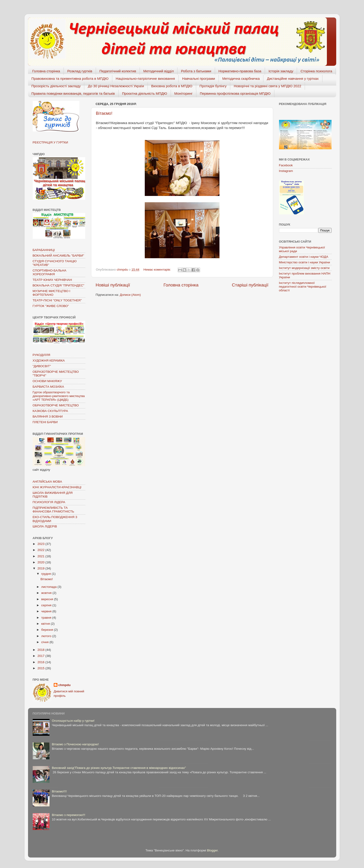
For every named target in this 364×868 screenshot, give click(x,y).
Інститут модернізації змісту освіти (304, 268)
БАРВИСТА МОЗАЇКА (48, 387)
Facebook (286, 165)
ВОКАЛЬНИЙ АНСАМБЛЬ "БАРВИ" (58, 256)
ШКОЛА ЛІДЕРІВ (45, 526)
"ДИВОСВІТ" (42, 366)
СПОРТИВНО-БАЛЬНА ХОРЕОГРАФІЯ (49, 272)
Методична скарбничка (241, 78)
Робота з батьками (196, 71)
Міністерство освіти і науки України (305, 262)
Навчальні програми (199, 78)
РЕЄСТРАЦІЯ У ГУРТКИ (50, 142)
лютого (47, 636)
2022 (41, 550)
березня (48, 630)
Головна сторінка (46, 71)
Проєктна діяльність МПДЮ (145, 93)
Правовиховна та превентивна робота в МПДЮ (70, 78)
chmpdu (65, 685)
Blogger (212, 850)
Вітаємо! (104, 113)
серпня (47, 605)
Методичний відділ (159, 71)
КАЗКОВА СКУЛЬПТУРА (50, 411)
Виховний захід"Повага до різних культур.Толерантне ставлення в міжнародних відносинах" (119, 768)
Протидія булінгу (213, 86)
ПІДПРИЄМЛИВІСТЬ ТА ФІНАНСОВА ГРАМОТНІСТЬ (53, 510)
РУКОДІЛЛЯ (42, 355)
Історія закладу (281, 71)
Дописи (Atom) (130, 295)
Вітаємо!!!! (59, 791)
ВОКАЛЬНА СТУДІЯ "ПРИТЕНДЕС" (58, 285)
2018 (41, 650)
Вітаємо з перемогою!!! (69, 815)
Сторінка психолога (316, 71)
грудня (47, 574)
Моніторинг (184, 93)
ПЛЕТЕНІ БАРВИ (45, 422)
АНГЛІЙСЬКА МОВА (47, 482)
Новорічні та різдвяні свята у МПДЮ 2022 (267, 86)
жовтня (47, 593)
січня (45, 642)
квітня (46, 624)
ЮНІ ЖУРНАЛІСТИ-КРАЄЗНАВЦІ (57, 487)
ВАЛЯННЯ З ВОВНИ (48, 417)
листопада (49, 587)
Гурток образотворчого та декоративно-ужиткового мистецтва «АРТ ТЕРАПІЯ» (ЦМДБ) (59, 396)
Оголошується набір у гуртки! (73, 721)
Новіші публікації (113, 285)
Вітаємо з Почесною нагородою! (75, 744)
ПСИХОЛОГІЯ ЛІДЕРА (49, 502)
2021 (41, 556)
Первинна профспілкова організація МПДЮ (235, 93)
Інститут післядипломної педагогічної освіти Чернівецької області (303, 287)
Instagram (286, 171)
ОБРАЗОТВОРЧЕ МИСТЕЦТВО (56, 405)
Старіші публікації (250, 285)
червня (47, 611)
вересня (48, 599)
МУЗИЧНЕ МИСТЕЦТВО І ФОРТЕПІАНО (51, 293)
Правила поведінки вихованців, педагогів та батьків (73, 93)
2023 (41, 544)
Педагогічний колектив (118, 71)
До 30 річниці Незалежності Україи (116, 86)
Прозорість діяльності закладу (56, 86)
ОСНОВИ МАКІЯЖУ (47, 381)
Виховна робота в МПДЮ (172, 86)
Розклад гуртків (80, 71)
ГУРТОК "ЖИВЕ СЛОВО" (51, 306)
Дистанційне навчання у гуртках (293, 78)
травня (47, 618)
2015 (41, 668)
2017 (41, 656)
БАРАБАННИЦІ (44, 250)
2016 (41, 662)
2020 (41, 562)
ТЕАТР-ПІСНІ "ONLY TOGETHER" (57, 300)
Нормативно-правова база (240, 71)
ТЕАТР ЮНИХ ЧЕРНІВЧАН (52, 280)
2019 (41, 568)
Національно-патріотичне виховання (145, 78)
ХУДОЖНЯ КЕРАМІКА (49, 361)
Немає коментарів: (157, 270)
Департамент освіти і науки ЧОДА (304, 257)
